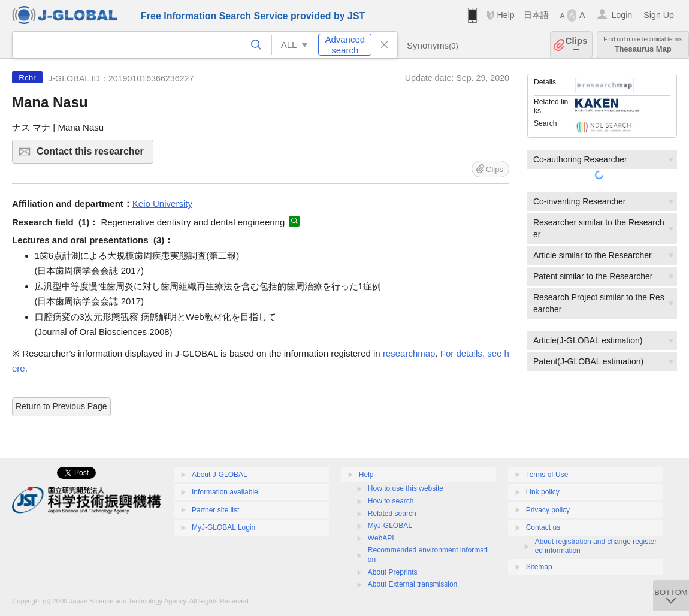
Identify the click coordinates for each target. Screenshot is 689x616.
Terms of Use (547, 475)
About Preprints (393, 572)
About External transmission (413, 584)
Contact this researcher (93, 155)
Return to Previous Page (61, 406)
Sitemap (539, 567)
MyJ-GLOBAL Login (223, 527)
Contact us (543, 527)
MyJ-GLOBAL (390, 526)
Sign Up (659, 15)
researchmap (409, 353)
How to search (391, 501)
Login (622, 15)
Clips (577, 45)
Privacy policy (548, 510)
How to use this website (406, 488)
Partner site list (215, 510)
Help (505, 15)
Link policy (543, 492)
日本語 (536, 15)
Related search (392, 514)
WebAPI (381, 538)
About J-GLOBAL (220, 475)
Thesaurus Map (643, 45)
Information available (225, 492)
